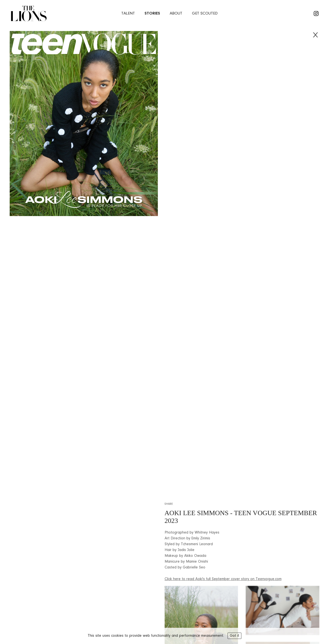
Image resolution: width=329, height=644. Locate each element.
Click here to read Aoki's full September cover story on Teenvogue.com (223, 579)
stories (152, 13)
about (176, 13)
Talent (128, 13)
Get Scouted (205, 13)
